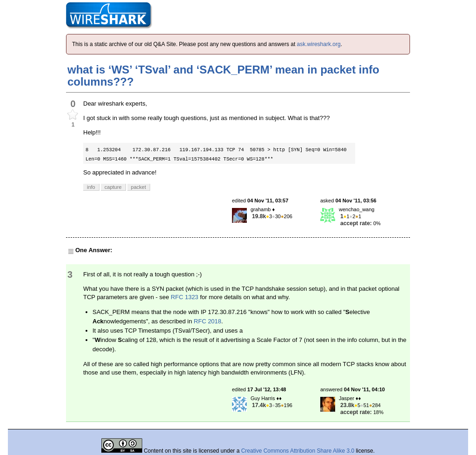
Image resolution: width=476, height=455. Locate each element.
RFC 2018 (208, 321)
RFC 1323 (184, 297)
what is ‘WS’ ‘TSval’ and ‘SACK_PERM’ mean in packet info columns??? (223, 76)
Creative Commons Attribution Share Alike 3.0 (298, 451)
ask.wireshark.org (319, 44)
